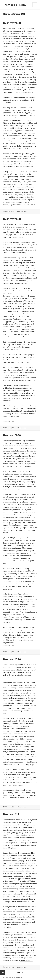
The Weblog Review (15, 5)
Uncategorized (23, 211)
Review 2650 (12, 23)
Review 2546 (12, 659)
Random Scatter (29, 205)
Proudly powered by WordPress (13, 977)
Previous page (3, 972)
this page (15, 840)
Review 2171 (12, 814)
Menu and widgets (35, 7)
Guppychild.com (26, 960)
